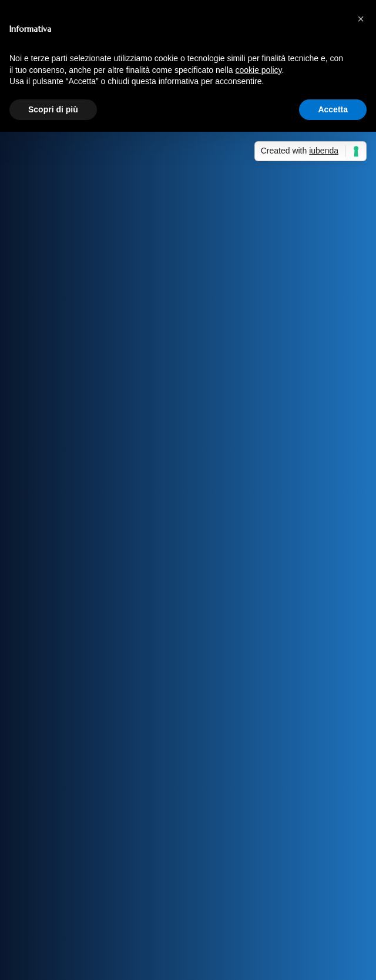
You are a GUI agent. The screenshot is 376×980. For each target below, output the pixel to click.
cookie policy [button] (258, 70)
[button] (361, 19)
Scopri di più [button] (53, 109)
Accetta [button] (333, 109)
